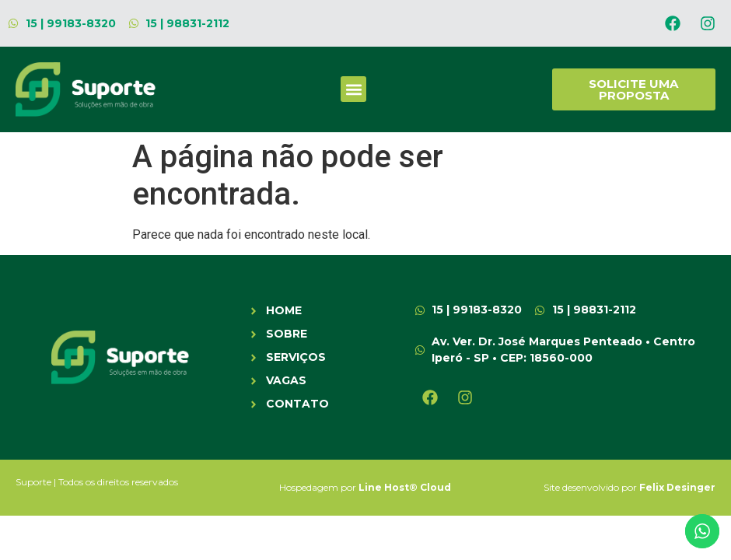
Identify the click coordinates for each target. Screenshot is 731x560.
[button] (353, 89)
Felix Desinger (677, 487)
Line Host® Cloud (405, 487)
